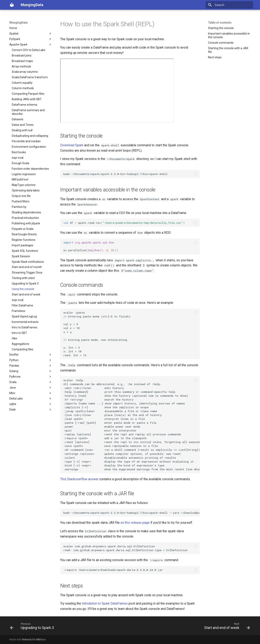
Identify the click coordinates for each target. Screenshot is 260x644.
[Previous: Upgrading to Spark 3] (33, 627)
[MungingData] (12, 5)
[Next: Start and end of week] (226, 627)
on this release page (135, 523)
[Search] (229, 5)
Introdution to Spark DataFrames (105, 603)
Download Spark (72, 145)
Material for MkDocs (34, 639)
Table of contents (220, 23)
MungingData (18, 23)
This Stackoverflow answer (79, 479)
